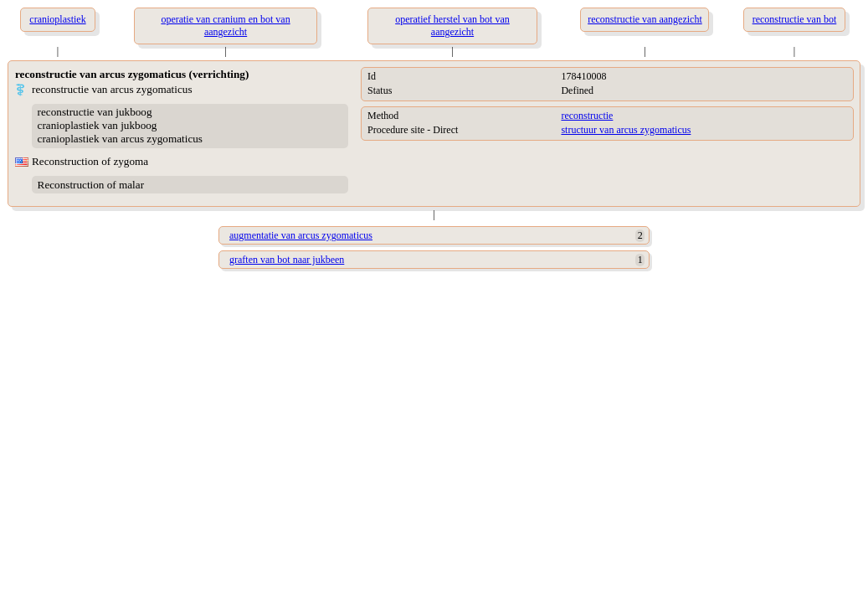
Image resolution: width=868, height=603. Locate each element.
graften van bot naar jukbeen (287, 260)
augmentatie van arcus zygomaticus (301, 235)
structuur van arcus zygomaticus (626, 130)
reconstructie (587, 116)
